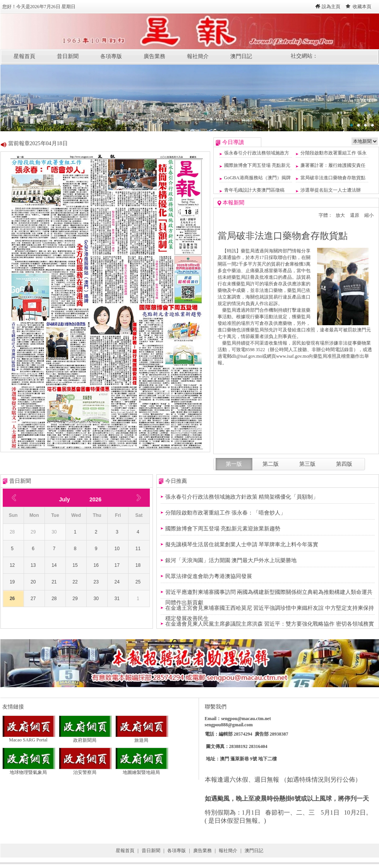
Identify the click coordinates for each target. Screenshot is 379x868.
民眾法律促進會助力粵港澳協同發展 (209, 576)
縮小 (369, 215)
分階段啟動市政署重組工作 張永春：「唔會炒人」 (226, 513)
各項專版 (111, 56)
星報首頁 (24, 56)
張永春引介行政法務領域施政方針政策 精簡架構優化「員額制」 (242, 497)
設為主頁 (331, 7)
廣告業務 (154, 56)
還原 (355, 215)
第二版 (271, 464)
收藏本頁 (362, 7)
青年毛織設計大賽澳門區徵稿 (254, 190)
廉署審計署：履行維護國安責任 (333, 165)
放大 (340, 215)
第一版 (234, 464)
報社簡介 (198, 56)
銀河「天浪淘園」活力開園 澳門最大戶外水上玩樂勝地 (231, 560)
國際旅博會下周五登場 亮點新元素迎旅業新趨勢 (223, 529)
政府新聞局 (85, 738)
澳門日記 (241, 56)
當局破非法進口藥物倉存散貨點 (333, 178)
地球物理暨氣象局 (29, 770)
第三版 (307, 464)
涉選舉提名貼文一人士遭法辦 (331, 190)
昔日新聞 (68, 56)
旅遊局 (142, 738)
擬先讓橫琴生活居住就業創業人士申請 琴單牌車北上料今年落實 (242, 545)
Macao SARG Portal (29, 738)
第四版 (344, 464)
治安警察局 (85, 770)
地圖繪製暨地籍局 (142, 770)
